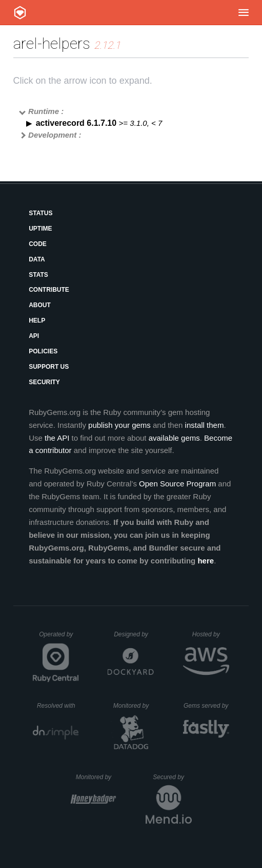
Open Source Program (177, 484)
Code (38, 244)
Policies (43, 351)
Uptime (40, 229)
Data (37, 259)
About (40, 305)
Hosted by (211, 634)
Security (44, 382)
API (34, 336)
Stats (38, 275)
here (206, 561)
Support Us (49, 367)
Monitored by (134, 706)
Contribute (49, 290)
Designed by (134, 634)
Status (41, 213)
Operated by (59, 638)
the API (57, 438)
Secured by (172, 777)
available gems (174, 438)
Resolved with (58, 706)
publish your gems (119, 425)
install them (205, 425)
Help (37, 320)
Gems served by (206, 706)
